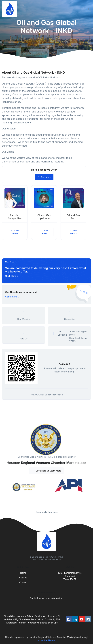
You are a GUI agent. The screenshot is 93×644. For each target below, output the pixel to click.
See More (44, 177)
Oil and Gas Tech (73, 217)
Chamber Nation (47, 640)
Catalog (23, 578)
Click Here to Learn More (47, 471)
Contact (23, 582)
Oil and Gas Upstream (44, 217)
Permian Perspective (15, 217)
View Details (15, 232)
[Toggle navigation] (88, 9)
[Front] (10, 9)
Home (23, 573)
